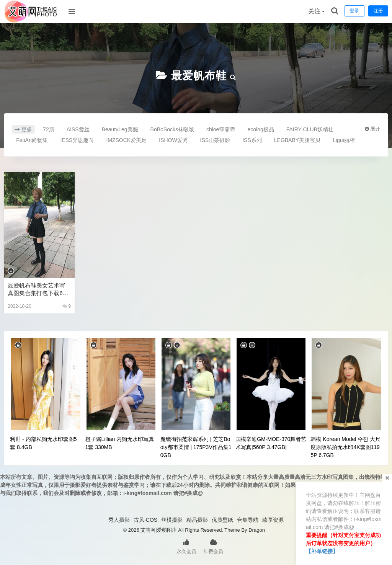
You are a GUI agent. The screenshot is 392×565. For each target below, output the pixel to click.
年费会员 (213, 546)
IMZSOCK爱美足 (126, 140)
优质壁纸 (222, 520)
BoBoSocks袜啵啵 (172, 129)
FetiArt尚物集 (32, 140)
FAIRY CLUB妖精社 (310, 129)
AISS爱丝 (78, 129)
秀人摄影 (119, 520)
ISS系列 (252, 140)
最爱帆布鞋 (199, 76)
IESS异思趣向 (77, 140)
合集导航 (248, 520)
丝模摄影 (172, 520)
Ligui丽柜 (344, 140)
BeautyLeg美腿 (120, 129)
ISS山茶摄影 (215, 140)
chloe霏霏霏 (221, 129)
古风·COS (145, 520)
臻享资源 (273, 520)
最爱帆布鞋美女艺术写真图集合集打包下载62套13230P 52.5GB (37, 290)
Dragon (257, 530)
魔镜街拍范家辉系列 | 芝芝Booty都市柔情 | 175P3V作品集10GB (196, 447)
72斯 (49, 129)
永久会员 (186, 546)
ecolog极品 (261, 129)
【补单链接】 (322, 551)
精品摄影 (197, 520)
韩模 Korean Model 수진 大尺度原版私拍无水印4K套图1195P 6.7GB (345, 447)
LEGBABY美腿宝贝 (297, 140)
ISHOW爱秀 (173, 140)
